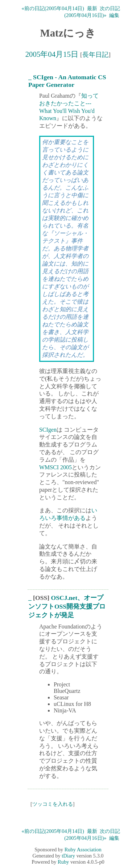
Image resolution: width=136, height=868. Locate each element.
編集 (114, 15)
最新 (92, 8)
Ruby (63, 862)
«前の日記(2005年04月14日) (53, 8)
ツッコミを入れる (53, 804)
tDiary (68, 856)
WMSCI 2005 (55, 467)
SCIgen (48, 430)
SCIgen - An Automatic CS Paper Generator (67, 81)
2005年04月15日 (52, 54)
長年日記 (95, 55)
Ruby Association (83, 850)
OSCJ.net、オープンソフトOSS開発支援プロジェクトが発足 (67, 606)
